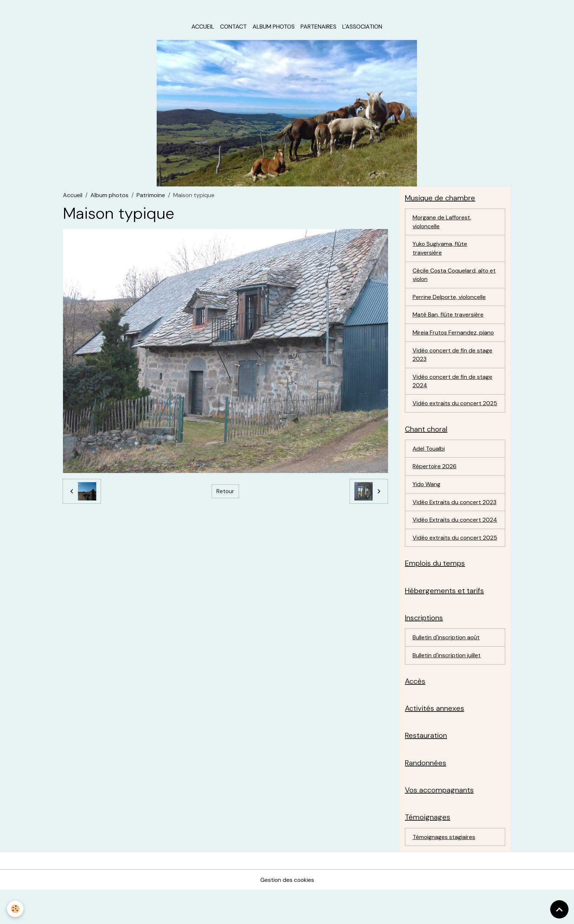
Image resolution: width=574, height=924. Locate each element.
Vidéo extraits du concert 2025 (447, 411)
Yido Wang (427, 497)
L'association (362, 28)
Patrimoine (151, 196)
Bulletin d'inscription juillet (447, 687)
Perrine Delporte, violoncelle (450, 299)
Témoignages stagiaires (444, 870)
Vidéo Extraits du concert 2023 (455, 515)
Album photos (274, 28)
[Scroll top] (559, 909)
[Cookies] (16, 909)
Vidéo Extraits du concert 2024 (447, 537)
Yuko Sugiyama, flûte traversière (440, 250)
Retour (225, 492)
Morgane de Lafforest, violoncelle (442, 223)
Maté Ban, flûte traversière (448, 317)
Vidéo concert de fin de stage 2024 (453, 384)
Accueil (203, 28)
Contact (233, 28)
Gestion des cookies (287, 914)
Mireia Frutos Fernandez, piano (454, 335)
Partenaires (318, 28)
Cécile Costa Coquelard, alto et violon (455, 277)
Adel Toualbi (429, 461)
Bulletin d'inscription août (446, 669)
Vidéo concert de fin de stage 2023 (453, 357)
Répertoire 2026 (435, 479)
